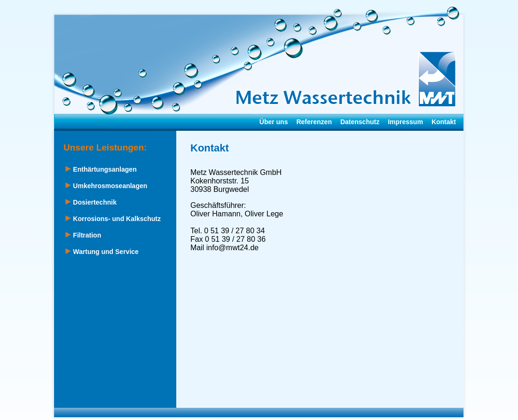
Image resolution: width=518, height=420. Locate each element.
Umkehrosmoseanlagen (106, 186)
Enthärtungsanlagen (101, 169)
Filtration (83, 235)
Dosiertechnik (91, 202)
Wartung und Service (102, 252)
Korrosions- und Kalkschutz (113, 219)
